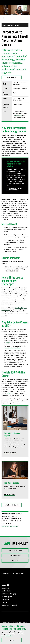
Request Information (15, 550)
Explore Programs (7, 597)
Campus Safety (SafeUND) (9, 605)
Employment (5, 599)
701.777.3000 (20, 574)
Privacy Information (7, 636)
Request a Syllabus (12, 505)
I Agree (15, 640)
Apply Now (15, 561)
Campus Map (5, 588)
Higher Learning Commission (12, 348)
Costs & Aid (19, 116)
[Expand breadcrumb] (4, 18)
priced (8, 342)
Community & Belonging (9, 594)
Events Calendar (6, 591)
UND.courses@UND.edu (10, 526)
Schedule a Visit (15, 555)
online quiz (10, 394)
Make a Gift (5, 602)
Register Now (12, 77)
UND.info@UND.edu (8, 574)
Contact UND (5, 585)
